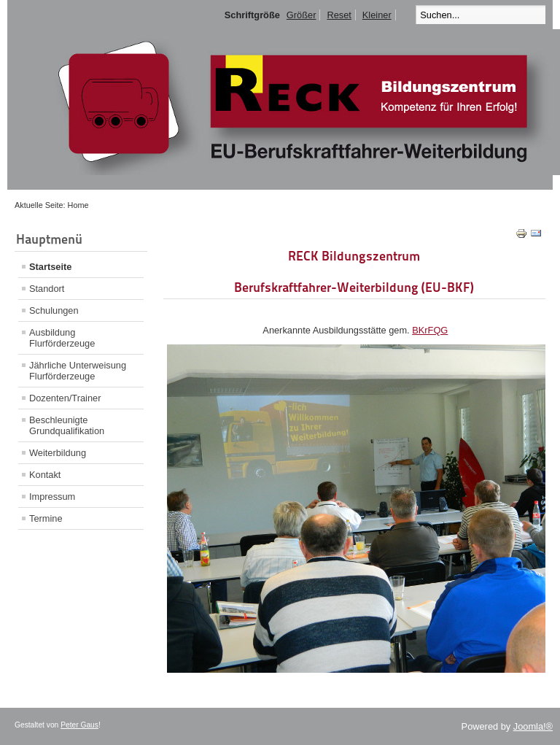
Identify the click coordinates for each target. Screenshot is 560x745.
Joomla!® (533, 726)
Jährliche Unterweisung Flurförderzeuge (78, 371)
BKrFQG (430, 330)
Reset (339, 15)
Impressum (52, 497)
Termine (46, 518)
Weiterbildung (58, 453)
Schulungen (54, 310)
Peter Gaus (79, 725)
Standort (47, 289)
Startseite (50, 267)
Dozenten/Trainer (65, 398)
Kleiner (377, 15)
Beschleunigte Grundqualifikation (67, 425)
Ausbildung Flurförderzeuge (62, 338)
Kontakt (45, 475)
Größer (302, 15)
